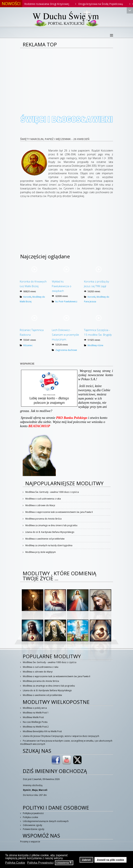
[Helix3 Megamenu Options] (111, 35)
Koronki (27, 297)
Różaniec (28, 345)
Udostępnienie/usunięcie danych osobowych (45, 821)
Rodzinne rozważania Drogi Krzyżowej (51, 4)
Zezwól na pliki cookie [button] (110, 860)
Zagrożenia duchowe (66, 350)
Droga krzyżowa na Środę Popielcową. (105, 4)
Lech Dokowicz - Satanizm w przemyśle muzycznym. (65, 335)
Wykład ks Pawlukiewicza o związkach (62, 286)
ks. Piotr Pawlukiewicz (66, 302)
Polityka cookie (30, 817)
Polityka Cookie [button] (15, 863)
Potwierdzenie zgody (33, 829)
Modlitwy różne (95, 345)
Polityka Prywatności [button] (40, 863)
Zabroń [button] (86, 860)
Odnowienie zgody (32, 825)
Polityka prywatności (33, 813)
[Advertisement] (67, 75)
